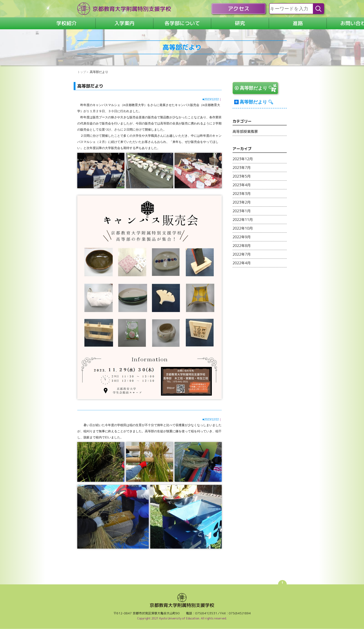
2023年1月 (242, 216)
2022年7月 (242, 259)
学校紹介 (66, 23)
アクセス (239, 9)
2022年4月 (242, 268)
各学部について (182, 23)
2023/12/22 (211, 99)
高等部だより (256, 89)
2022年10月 (243, 233)
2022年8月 (242, 250)
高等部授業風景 (246, 136)
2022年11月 (243, 224)
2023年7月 (242, 172)
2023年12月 (243, 163)
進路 (298, 23)
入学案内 (124, 23)
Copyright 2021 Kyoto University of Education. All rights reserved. (182, 619)
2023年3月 (242, 198)
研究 (240, 23)
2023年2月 (242, 207)
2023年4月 (242, 189)
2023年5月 (242, 181)
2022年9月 (242, 242)
